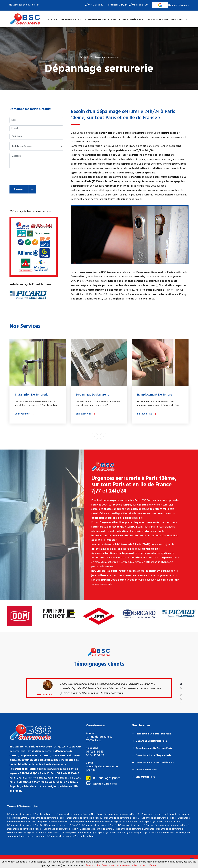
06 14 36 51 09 (138, 5)
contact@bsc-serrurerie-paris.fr (102, 768)
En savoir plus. (93, 866)
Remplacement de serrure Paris (154, 748)
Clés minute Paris (157, 20)
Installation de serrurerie (32, 395)
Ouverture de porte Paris (100, 20)
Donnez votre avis (170, 5)
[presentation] (33, 177)
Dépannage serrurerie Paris (151, 741)
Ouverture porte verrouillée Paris (155, 763)
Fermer (153, 866)
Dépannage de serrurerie (93, 395)
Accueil (53, 20)
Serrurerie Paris (71, 20)
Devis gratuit (180, 20)
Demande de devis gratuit (24, 5)
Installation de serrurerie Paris (153, 734)
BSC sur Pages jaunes (103, 778)
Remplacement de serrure (155, 395)
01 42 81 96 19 (94, 5)
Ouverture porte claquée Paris (153, 755)
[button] (181, 684)
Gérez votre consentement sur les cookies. (124, 866)
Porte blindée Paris (131, 20)
